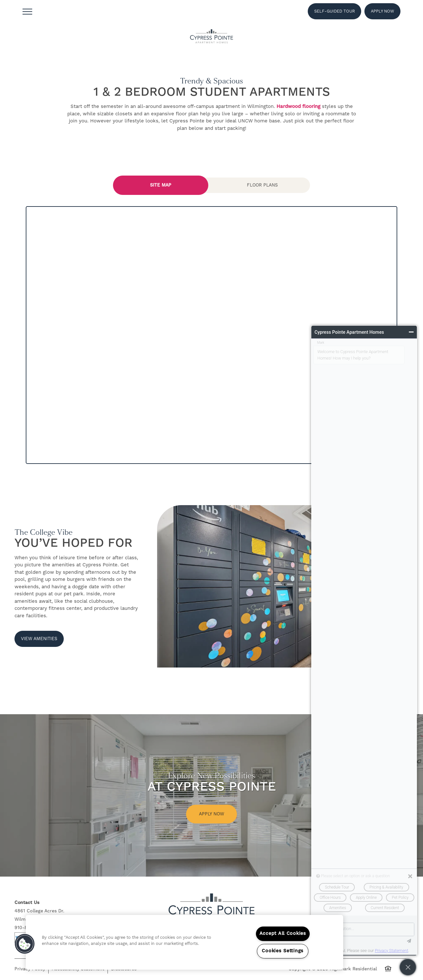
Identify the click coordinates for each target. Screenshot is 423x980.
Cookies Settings (283, 951)
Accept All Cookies (283, 934)
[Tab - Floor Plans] (262, 185)
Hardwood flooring (298, 106)
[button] (334, 11)
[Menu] (27, 11)
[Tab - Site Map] (161, 185)
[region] (184, 942)
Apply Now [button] (211, 814)
